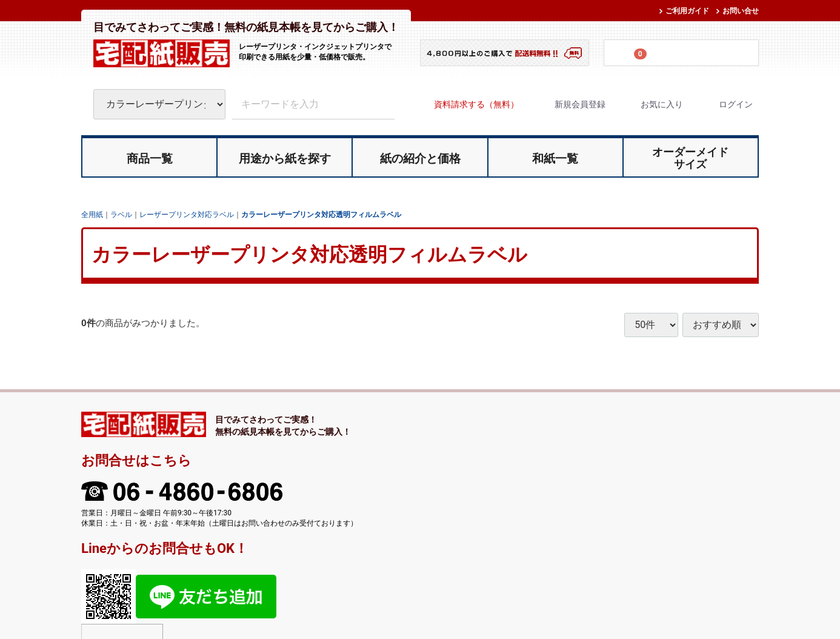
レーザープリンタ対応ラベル (187, 214)
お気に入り (651, 104)
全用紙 (92, 214)
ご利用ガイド (687, 11)
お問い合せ (741, 11)
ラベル (121, 214)
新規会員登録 (569, 104)
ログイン (725, 104)
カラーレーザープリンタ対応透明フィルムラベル (321, 214)
